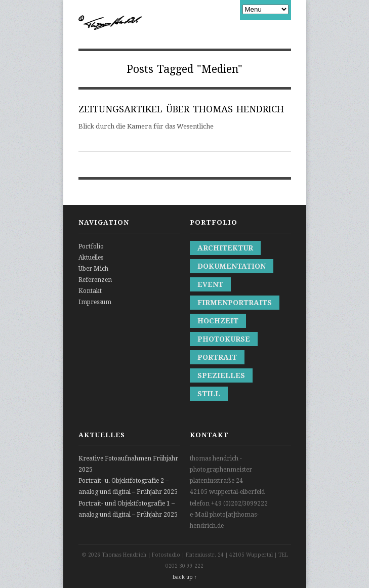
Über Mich (93, 269)
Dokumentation (232, 266)
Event (210, 284)
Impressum (95, 302)
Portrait (217, 357)
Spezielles (221, 375)
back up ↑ (185, 577)
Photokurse (224, 339)
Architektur (225, 248)
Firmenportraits (235, 303)
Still (209, 394)
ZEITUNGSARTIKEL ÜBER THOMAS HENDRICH (181, 109)
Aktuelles (91, 258)
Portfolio (91, 246)
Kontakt (90, 291)
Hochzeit (218, 321)
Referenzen (95, 280)
